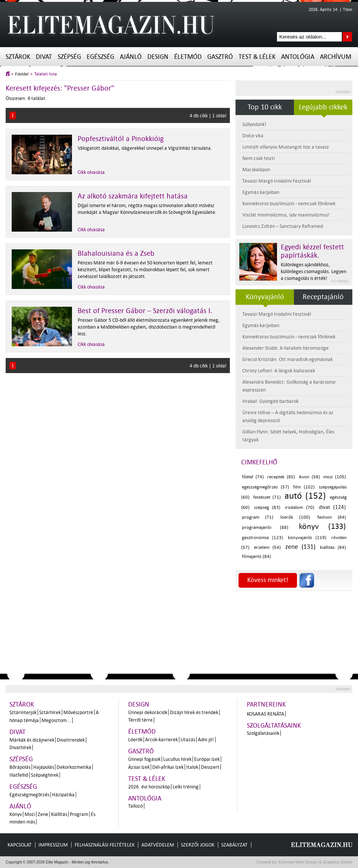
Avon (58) (309, 477)
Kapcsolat (20, 845)
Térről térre (140, 720)
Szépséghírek (45, 775)
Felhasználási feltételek (105, 845)
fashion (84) (332, 517)
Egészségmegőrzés (29, 795)
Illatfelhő (19, 775)
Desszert (210, 767)
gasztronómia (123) (262, 538)
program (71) (258, 517)
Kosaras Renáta (265, 714)
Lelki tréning (186, 787)
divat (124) (332, 507)
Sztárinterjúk (23, 712)
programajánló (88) (265, 528)
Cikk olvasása (91, 172)
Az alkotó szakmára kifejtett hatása (133, 196)
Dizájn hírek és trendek (194, 712)
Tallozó (135, 806)
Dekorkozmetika (74, 767)
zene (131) (300, 547)
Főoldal (22, 74)
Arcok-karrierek (161, 740)
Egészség (100, 57)
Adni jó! (206, 740)
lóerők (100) (295, 517)
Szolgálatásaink (263, 733)
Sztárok (18, 57)
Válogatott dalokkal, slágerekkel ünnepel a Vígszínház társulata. (145, 148)
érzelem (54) (267, 548)
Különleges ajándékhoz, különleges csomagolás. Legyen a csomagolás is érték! (314, 271)
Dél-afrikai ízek (168, 767)
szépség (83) (267, 508)
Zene (43, 814)
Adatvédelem (158, 845)
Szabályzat (234, 845)
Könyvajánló (265, 297)
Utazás (188, 740)
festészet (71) (267, 497)
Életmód (188, 57)
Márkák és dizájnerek (32, 740)
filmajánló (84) (256, 557)
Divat (44, 57)
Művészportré (78, 712)
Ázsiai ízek (139, 767)
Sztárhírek (50, 712)
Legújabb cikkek (323, 107)
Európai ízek (207, 759)
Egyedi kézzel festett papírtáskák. (312, 251)
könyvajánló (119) (307, 538)
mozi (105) (335, 477)
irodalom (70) (300, 508)
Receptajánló (323, 297)
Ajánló (131, 57)
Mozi (30, 814)
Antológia (298, 57)
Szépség (69, 57)
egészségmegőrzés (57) (265, 487)
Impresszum (53, 845)
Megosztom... (56, 720)
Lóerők (135, 740)
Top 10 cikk (265, 107)
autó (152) (305, 496)
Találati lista (46, 74)
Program (79, 814)
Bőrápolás (20, 767)
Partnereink (266, 704)
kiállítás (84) (333, 548)
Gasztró (220, 57)
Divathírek (20, 747)
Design (158, 57)
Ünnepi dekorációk (148, 712)
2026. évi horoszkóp (149, 787)
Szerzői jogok (198, 845)
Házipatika (63, 795)
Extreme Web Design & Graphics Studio (315, 862)
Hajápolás (44, 767)
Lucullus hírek (177, 759)
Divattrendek (71, 740)
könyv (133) (322, 526)
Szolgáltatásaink (274, 726)
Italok (192, 767)
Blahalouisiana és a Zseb (116, 253)
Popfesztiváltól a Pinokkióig (121, 139)
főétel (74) (253, 477)
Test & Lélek (257, 57)
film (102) (304, 487)
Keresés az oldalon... (347, 37)
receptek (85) (281, 477)
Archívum (336, 57)
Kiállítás (59, 814)
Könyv (16, 814)
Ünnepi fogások (144, 759)
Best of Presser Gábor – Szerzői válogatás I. (145, 311)
